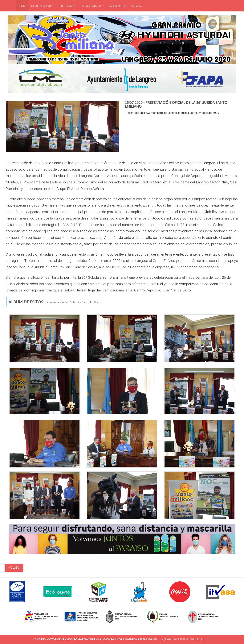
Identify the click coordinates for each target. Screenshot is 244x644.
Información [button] (68, 6)
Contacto (137, 6)
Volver (14, 568)
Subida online (117, 6)
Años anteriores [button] (93, 6)
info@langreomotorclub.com (182, 639)
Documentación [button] (42, 6)
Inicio (24, 6)
